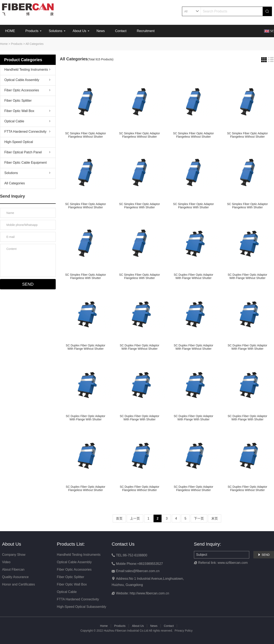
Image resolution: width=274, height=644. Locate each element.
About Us (79, 31)
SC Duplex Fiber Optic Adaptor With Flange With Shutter (247, 347)
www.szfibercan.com (233, 563)
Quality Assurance (15, 577)
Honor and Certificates (18, 584)
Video (6, 562)
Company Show (14, 555)
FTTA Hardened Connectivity (25, 132)
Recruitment (146, 31)
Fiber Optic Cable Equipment (25, 163)
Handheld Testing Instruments (26, 70)
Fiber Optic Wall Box (19, 111)
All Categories (35, 44)
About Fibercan (13, 569)
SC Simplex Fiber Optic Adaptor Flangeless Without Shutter (86, 135)
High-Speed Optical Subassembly (19, 143)
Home (4, 44)
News (101, 31)
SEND (264, 555)
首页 (119, 518)
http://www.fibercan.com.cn (149, 593)
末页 (215, 518)
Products (32, 31)
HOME (10, 31)
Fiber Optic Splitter (18, 101)
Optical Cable (14, 121)
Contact (121, 31)
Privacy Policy (184, 631)
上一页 (135, 518)
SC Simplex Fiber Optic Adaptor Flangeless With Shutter (139, 206)
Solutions (56, 31)
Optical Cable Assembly (22, 80)
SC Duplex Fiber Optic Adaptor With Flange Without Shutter (193, 276)
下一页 (199, 518)
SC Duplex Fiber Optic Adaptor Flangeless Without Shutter (86, 488)
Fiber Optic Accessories (22, 90)
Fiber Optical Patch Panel (23, 152)
